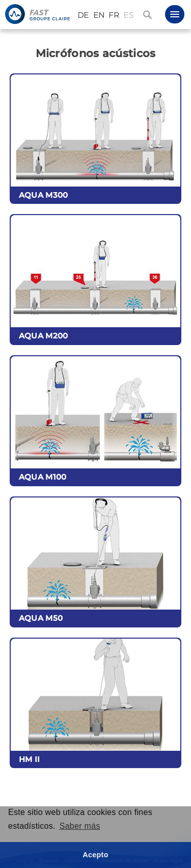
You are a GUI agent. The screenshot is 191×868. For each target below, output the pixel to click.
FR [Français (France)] (114, 15)
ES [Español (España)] (128, 15)
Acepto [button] (95, 855)
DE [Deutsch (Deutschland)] (83, 15)
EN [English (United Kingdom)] (99, 15)
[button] (175, 14)
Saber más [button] (80, 826)
